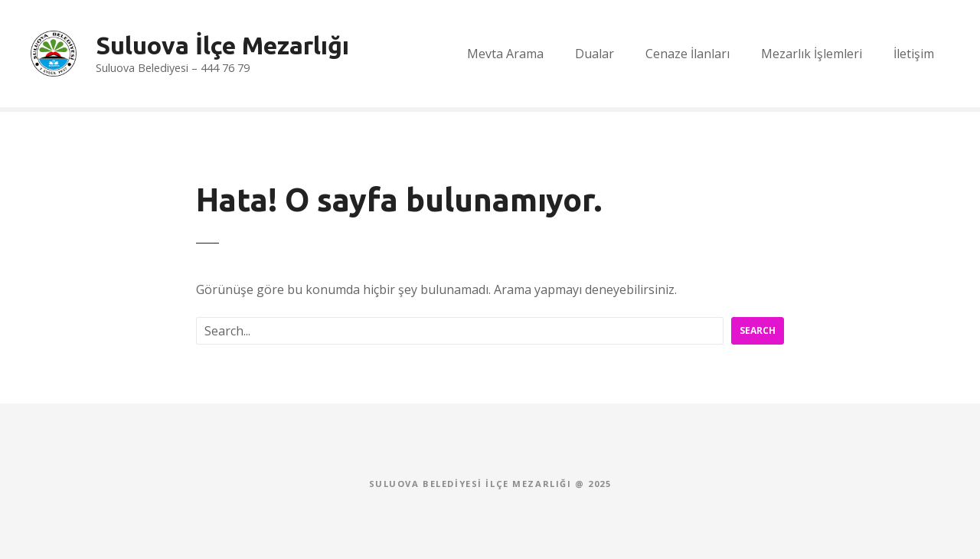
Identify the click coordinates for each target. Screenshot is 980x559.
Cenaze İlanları (688, 54)
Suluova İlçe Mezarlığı (222, 45)
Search (758, 330)
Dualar (595, 54)
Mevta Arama (505, 54)
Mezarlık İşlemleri (812, 54)
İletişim (914, 54)
